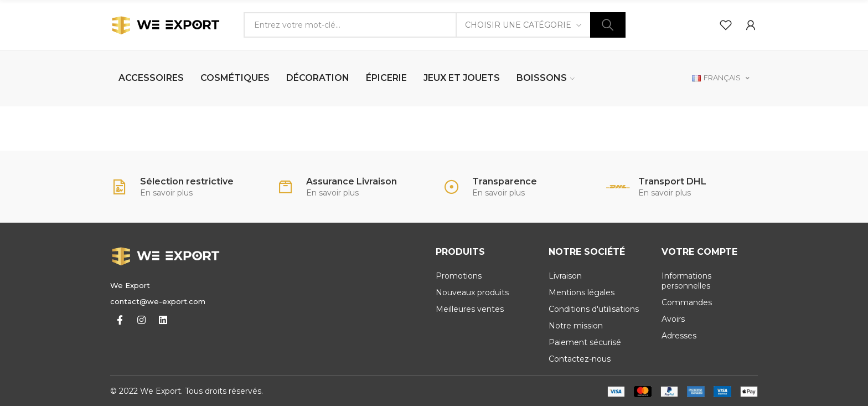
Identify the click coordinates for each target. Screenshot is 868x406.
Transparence (505, 181)
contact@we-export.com (158, 301)
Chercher (608, 25)
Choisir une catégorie (518, 25)
